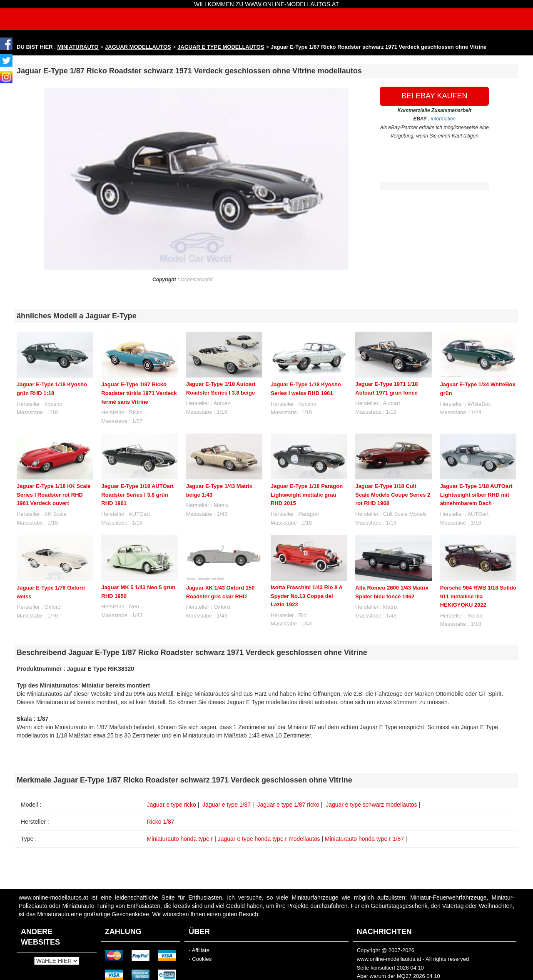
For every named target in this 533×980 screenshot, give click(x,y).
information (443, 119)
